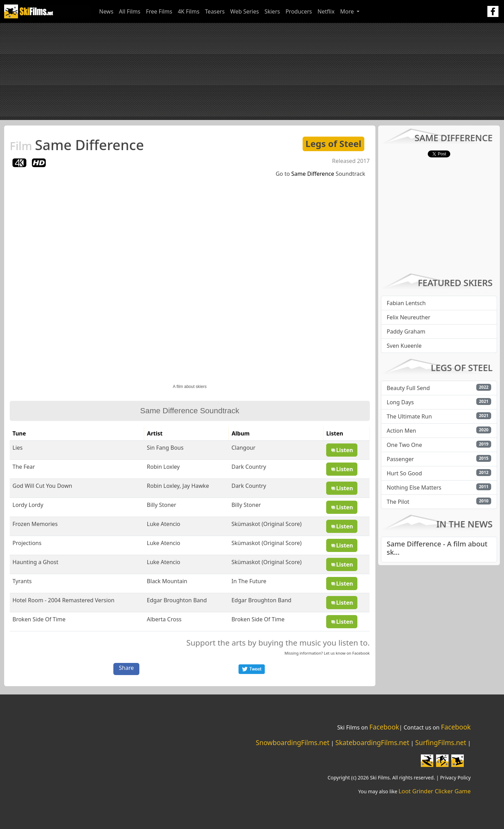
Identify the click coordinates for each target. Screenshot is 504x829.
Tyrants (22, 581)
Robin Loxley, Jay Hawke (178, 486)
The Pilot (398, 502)
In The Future (249, 581)
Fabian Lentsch (406, 303)
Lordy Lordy (28, 505)
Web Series (245, 11)
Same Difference (77, 145)
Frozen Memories (35, 524)
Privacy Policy (455, 778)
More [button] (348, 11)
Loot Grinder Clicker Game (435, 791)
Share (126, 668)
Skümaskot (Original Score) (267, 524)
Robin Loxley (163, 467)
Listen (342, 450)
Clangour (244, 448)
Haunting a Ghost (35, 562)
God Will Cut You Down (42, 486)
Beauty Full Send (409, 388)
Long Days (400, 402)
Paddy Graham (406, 331)
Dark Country (249, 467)
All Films (130, 11)
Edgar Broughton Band (177, 600)
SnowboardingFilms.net (293, 742)
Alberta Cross (164, 619)
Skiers (272, 11)
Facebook (361, 653)
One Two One (405, 445)
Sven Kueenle (404, 346)
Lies (18, 448)
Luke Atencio (164, 524)
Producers (299, 11)
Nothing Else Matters (414, 487)
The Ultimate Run (409, 416)
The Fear (24, 467)
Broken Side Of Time (39, 619)
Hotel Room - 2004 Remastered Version (63, 600)
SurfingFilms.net (441, 742)
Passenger (400, 459)
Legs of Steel (333, 144)
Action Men (402, 431)
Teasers (215, 11)
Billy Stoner (162, 505)
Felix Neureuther (409, 317)
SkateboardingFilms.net (372, 742)
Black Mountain (167, 581)
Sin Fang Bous (165, 448)
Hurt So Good (405, 473)
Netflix (326, 11)
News (106, 11)
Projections (27, 543)
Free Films (159, 11)
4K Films (189, 11)
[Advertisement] (252, 71)
